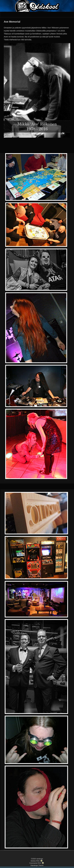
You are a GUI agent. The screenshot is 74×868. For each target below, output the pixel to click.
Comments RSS (35, 863)
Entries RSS (35, 861)
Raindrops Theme (37, 865)
